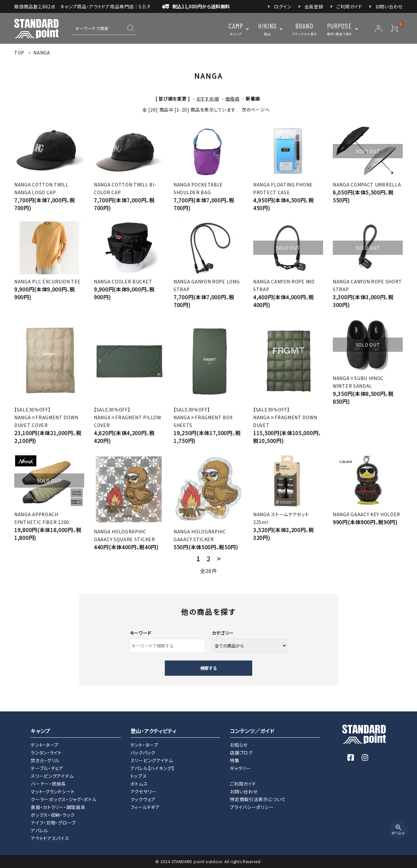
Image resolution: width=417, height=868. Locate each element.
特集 (235, 760)
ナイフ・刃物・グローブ (53, 823)
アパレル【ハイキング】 (152, 768)
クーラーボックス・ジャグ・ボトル (64, 799)
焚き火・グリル (45, 760)
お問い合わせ (389, 6)
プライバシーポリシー (252, 807)
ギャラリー (240, 768)
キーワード (141, 633)
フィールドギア (145, 807)
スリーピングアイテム (52, 776)
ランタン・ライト (46, 753)
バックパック (143, 753)
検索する (208, 668)
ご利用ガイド (349, 6)
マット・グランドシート (53, 791)
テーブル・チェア (47, 768)
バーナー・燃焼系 (48, 784)
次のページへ (256, 110)
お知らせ (239, 745)
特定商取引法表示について (258, 799)
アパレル (39, 830)
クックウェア (143, 799)
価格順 (232, 99)
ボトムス (139, 784)
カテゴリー (223, 633)
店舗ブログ (241, 753)
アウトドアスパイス (50, 838)
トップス (139, 776)
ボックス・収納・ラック (53, 815)
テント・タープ (45, 745)
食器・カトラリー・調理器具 (58, 807)
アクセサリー (143, 791)
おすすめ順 (208, 99)
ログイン (283, 6)
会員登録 (314, 6)
